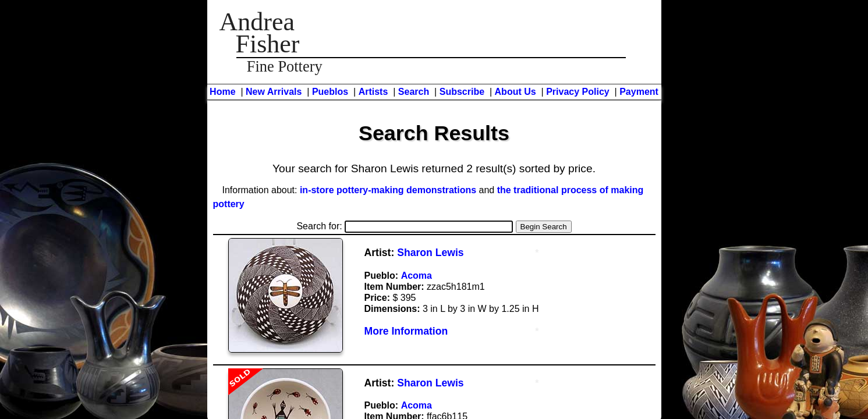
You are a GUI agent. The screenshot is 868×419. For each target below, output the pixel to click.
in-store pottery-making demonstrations (388, 190)
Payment (639, 92)
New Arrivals (274, 92)
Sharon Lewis (430, 253)
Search (414, 92)
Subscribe (462, 92)
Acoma (417, 276)
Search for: (405, 226)
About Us (516, 92)
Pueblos (330, 92)
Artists (373, 92)
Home (222, 92)
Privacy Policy (578, 92)
